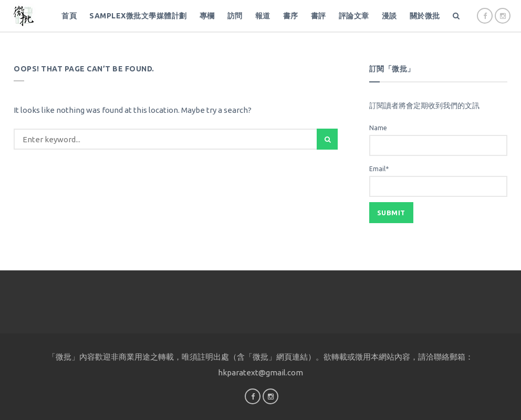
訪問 (235, 16)
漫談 (389, 16)
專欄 (207, 16)
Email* (438, 181)
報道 (263, 16)
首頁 (69, 16)
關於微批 (425, 16)
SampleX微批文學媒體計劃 (138, 16)
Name (438, 140)
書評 (319, 16)
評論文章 (354, 16)
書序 (291, 16)
